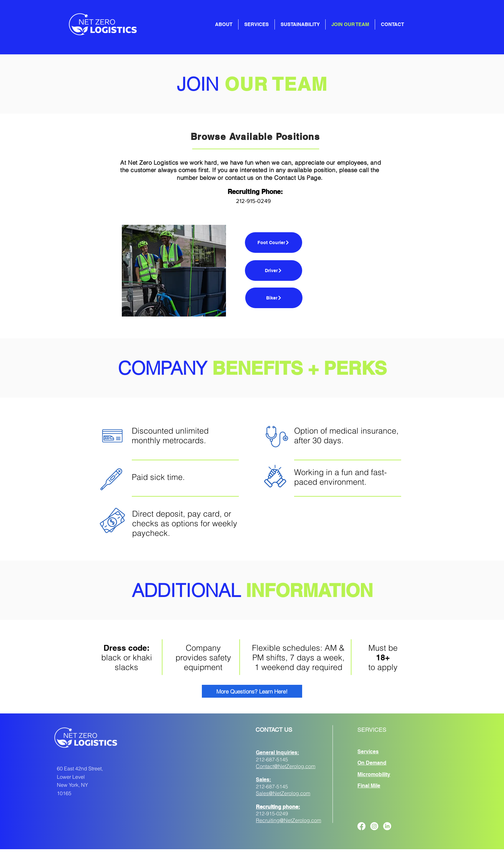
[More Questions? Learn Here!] (252, 691)
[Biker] (274, 298)
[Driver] (274, 271)
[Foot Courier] (274, 243)
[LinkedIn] (387, 826)
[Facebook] (361, 826)
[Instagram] (374, 826)
